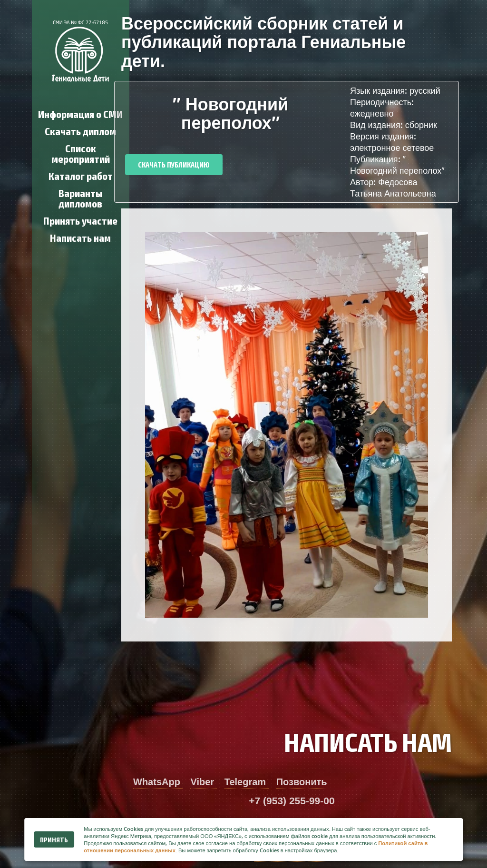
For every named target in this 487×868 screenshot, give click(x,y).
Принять (54, 839)
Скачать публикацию (174, 164)
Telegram (247, 782)
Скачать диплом (80, 131)
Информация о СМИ (80, 113)
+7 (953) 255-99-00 (292, 801)
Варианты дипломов (80, 198)
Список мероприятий (81, 153)
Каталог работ (81, 175)
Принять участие (80, 220)
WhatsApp (158, 782)
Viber (203, 782)
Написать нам (80, 237)
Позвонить (302, 782)
